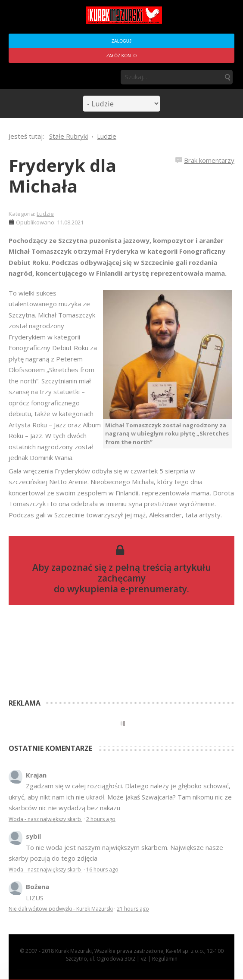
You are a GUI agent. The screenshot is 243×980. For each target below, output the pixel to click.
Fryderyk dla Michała (62, 176)
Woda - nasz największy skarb (45, 819)
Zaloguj (121, 41)
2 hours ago (101, 819)
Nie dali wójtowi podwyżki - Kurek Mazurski (61, 909)
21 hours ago (133, 909)
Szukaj (227, 77)
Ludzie (45, 214)
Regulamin (165, 959)
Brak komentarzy (209, 160)
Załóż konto (121, 56)
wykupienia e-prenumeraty (127, 589)
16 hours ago (102, 870)
